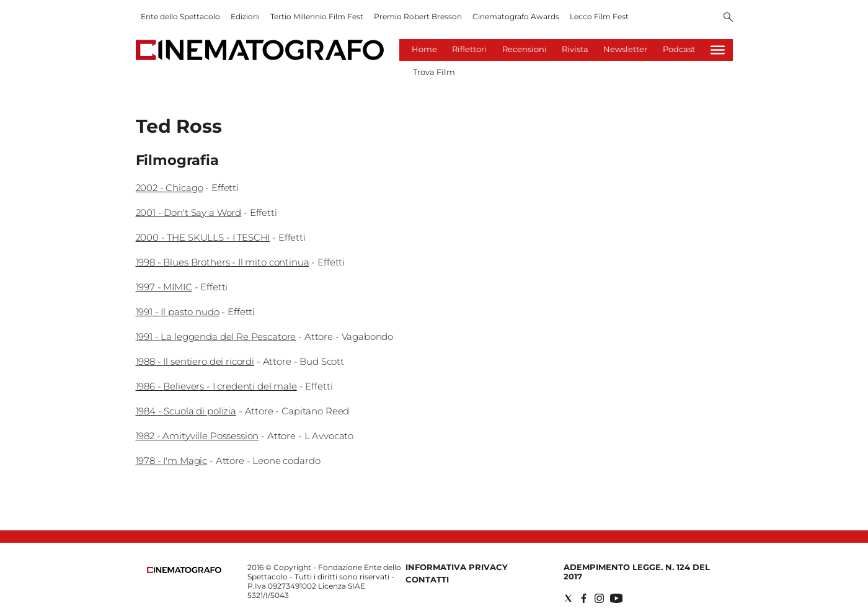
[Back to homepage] (184, 570)
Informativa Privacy (457, 567)
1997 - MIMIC (164, 287)
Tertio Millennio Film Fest (317, 16)
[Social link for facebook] (584, 598)
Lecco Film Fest (599, 16)
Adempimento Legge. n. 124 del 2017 (637, 572)
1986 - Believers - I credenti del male (216, 386)
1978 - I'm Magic (172, 461)
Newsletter (625, 49)
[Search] (728, 18)
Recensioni (525, 49)
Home (424, 49)
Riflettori (469, 49)
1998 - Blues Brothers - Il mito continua (223, 262)
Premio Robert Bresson (418, 16)
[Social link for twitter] (568, 598)
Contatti (427, 579)
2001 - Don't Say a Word (189, 212)
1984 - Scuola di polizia (186, 411)
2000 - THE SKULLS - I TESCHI (203, 237)
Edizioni (245, 16)
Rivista (575, 49)
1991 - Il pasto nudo (178, 312)
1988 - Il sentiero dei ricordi (195, 361)
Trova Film (434, 72)
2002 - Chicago (170, 188)
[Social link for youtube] (616, 598)
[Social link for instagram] (599, 598)
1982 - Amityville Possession (197, 436)
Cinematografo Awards (516, 16)
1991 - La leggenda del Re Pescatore (216, 337)
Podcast (679, 49)
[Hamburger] (718, 50)
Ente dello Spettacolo (180, 16)
